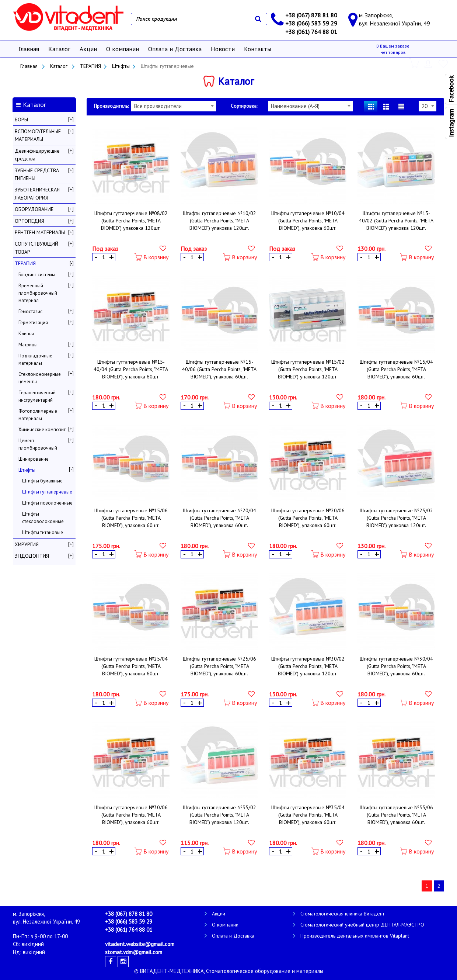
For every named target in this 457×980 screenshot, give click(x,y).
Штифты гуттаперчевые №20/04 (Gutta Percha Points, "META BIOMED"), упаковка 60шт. (219, 518)
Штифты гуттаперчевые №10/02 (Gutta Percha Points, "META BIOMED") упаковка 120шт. (219, 221)
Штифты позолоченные (47, 503)
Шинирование (34, 459)
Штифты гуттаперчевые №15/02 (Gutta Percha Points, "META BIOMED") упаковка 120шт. (308, 369)
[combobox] (174, 106)
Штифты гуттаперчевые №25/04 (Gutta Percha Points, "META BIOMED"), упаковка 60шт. (131, 666)
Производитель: (111, 106)
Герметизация (33, 323)
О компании (123, 49)
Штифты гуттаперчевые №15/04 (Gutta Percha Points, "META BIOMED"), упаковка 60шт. (396, 369)
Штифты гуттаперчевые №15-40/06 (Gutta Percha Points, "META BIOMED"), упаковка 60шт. (219, 369)
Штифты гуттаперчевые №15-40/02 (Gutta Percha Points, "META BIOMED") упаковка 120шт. (396, 221)
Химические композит (42, 430)
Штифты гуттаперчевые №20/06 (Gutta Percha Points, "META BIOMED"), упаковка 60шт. (308, 518)
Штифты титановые (43, 532)
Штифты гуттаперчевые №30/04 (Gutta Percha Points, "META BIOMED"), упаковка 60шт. (396, 666)
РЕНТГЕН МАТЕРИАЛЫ (40, 232)
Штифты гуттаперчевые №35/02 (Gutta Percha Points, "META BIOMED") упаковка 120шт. (219, 815)
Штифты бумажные (42, 481)
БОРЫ (21, 120)
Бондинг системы (37, 275)
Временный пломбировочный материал (38, 293)
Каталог (59, 49)
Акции (88, 49)
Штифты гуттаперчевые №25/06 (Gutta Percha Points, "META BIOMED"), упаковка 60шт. (219, 666)
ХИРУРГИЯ (27, 544)
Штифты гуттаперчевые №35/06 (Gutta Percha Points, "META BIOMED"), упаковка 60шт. (396, 815)
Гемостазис (30, 311)
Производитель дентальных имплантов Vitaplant (355, 936)
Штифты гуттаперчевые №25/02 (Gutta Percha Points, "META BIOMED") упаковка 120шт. (396, 518)
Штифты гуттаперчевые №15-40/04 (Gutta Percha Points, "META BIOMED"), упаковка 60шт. (131, 369)
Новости (223, 49)
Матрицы (28, 345)
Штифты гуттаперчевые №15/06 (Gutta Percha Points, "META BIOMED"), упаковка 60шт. (131, 518)
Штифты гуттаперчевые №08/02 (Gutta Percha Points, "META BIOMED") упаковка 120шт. (131, 221)
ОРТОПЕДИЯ (29, 221)
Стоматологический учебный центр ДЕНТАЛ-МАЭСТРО (362, 925)
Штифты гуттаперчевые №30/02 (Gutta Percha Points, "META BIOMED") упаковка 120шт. (308, 666)
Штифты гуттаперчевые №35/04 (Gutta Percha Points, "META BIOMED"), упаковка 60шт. (308, 815)
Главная (29, 49)
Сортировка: (244, 106)
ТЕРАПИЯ (90, 66)
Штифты (121, 66)
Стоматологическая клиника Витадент (342, 914)
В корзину (151, 257)
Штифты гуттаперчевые (47, 492)
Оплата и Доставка (175, 49)
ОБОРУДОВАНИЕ (34, 209)
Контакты (258, 49)
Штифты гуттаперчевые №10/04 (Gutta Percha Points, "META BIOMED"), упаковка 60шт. (308, 221)
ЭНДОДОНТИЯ (32, 556)
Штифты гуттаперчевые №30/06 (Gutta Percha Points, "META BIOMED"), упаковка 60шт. (131, 815)
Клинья (26, 334)
